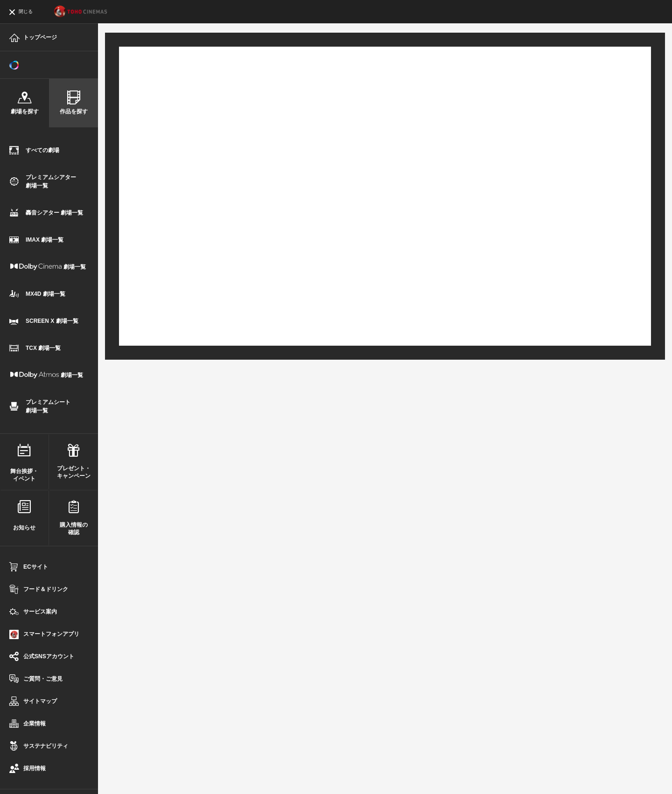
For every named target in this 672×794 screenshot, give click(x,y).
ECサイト (29, 568)
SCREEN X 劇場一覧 (44, 322)
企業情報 (28, 724)
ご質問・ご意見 (36, 679)
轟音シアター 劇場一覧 (46, 213)
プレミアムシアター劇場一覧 (43, 181)
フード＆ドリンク (39, 590)
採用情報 (28, 769)
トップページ (33, 39)
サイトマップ (33, 702)
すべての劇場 (34, 151)
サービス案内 (33, 612)
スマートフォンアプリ (44, 634)
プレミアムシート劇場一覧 (40, 406)
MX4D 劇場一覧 (37, 295)
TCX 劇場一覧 (35, 349)
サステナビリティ (39, 747)
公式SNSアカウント (42, 657)
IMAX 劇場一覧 (36, 240)
